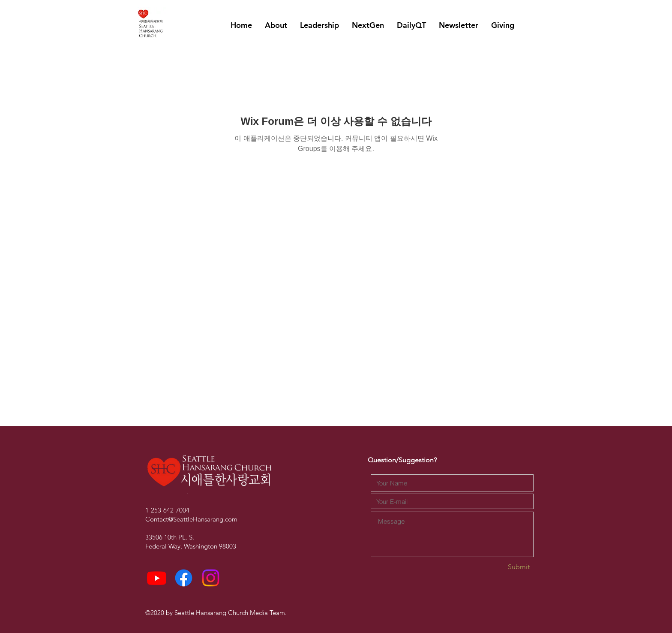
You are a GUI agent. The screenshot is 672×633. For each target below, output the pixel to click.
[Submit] (499, 567)
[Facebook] (184, 578)
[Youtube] (157, 578)
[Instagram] (211, 578)
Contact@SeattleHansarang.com (191, 519)
